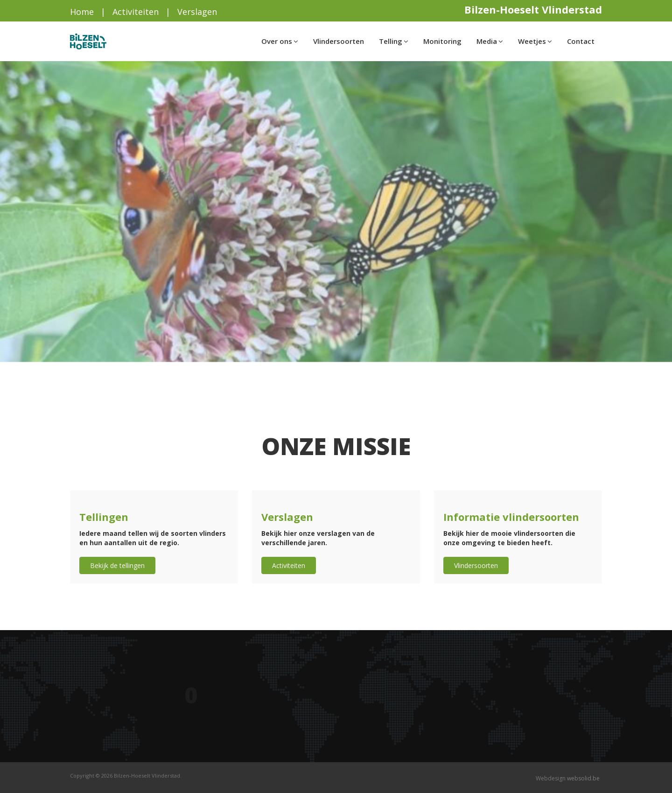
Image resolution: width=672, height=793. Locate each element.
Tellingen (104, 517)
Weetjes (535, 41)
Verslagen (197, 12)
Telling (394, 41)
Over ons (280, 41)
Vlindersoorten (339, 41)
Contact (581, 41)
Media (490, 41)
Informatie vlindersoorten (511, 517)
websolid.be (583, 778)
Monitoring (442, 41)
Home (82, 12)
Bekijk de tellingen (117, 565)
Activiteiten (136, 12)
